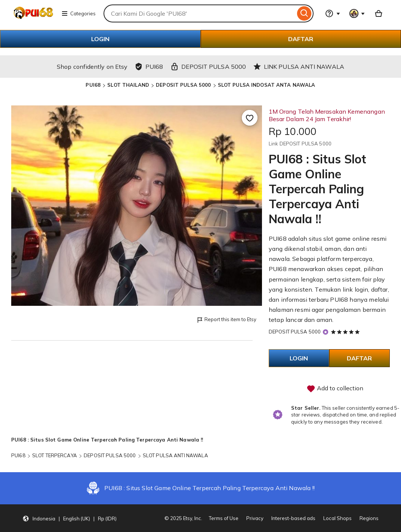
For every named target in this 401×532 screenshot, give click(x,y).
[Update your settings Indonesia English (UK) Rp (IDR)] (70, 518)
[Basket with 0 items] (379, 13)
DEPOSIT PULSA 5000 (183, 85)
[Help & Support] (333, 13)
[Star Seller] (326, 332)
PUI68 (93, 85)
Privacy (255, 518)
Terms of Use (224, 518)
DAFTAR (301, 39)
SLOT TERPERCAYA (55, 455)
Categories (78, 13)
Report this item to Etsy (226, 320)
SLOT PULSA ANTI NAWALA (175, 455)
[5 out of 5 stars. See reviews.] (346, 332)
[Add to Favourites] (250, 118)
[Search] (304, 13)
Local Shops (337, 518)
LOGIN (100, 39)
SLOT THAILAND (128, 85)
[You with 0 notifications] (357, 13)
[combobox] (199, 13)
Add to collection (335, 389)
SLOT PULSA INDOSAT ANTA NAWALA (267, 85)
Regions (369, 518)
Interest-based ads (293, 518)
